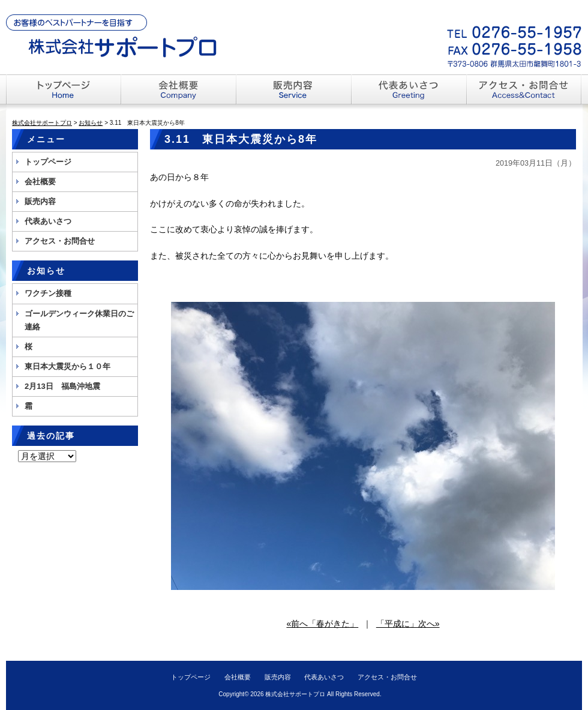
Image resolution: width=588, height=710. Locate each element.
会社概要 (40, 182)
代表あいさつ (48, 221)
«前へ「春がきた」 (322, 624)
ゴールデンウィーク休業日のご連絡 (79, 320)
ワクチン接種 (48, 293)
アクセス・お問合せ (60, 241)
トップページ (48, 162)
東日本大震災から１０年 (67, 366)
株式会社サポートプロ (295, 694)
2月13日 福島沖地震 (62, 386)
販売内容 (40, 201)
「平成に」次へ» (408, 624)
